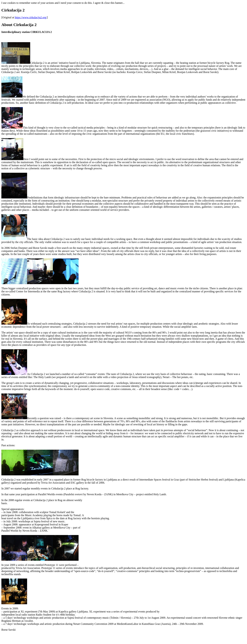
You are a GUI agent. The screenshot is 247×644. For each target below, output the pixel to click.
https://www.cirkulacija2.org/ (31, 17)
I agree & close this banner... (109, 3)
